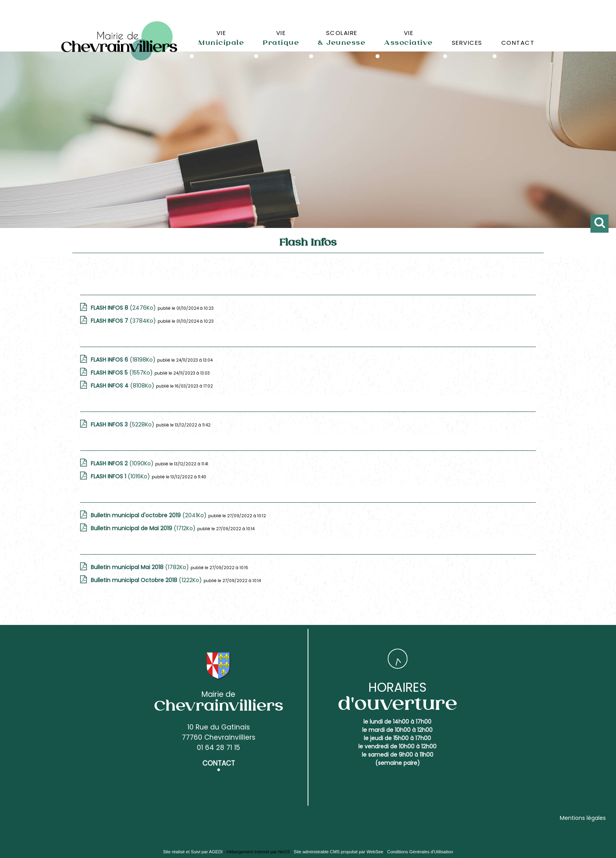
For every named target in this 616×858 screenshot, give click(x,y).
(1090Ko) (123, 463)
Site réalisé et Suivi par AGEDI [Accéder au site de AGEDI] (193, 852)
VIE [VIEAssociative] (409, 38)
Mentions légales (583, 818)
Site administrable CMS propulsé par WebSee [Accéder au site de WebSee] (339, 852)
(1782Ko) (141, 567)
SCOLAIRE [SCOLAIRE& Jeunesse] (342, 38)
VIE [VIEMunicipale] (221, 38)
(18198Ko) (124, 360)
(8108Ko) (123, 386)
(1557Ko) (123, 373)
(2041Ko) (149, 515)
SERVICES (467, 43)
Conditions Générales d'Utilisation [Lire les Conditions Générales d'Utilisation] (420, 852)
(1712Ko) (144, 528)
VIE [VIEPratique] (281, 38)
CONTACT (518, 43)
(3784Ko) (124, 321)
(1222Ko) (147, 580)
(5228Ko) (123, 424)
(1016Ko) (121, 476)
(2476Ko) (124, 308)
